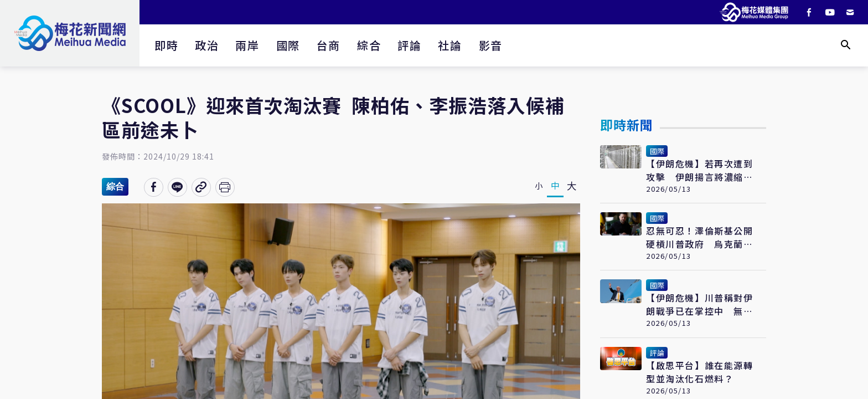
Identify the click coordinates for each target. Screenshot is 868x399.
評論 (409, 45)
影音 (491, 45)
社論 (450, 45)
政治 (207, 45)
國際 (288, 45)
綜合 (369, 45)
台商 (329, 45)
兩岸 (247, 45)
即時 (166, 45)
